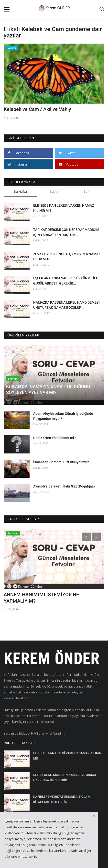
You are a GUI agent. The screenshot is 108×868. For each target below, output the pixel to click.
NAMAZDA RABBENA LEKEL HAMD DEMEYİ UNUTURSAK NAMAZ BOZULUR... (66, 305)
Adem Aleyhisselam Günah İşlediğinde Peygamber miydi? (63, 416)
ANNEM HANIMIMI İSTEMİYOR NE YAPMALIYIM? (41, 598)
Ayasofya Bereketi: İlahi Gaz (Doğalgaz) (64, 486)
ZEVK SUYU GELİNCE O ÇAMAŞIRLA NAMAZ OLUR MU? (67, 256)
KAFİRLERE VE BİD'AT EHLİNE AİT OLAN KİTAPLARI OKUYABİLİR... (61, 799)
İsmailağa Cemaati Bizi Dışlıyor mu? (61, 462)
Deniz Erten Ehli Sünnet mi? (54, 438)
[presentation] (86, 537)
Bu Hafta (20, 191)
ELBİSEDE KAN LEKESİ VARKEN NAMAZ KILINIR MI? (64, 208)
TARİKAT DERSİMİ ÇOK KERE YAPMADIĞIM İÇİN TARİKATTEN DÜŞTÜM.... (66, 232)
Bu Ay (54, 191)
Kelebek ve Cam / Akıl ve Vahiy (37, 109)
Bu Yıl (87, 191)
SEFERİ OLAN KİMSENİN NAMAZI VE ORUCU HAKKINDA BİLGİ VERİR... (65, 778)
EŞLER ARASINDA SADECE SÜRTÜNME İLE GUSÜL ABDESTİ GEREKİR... (66, 281)
